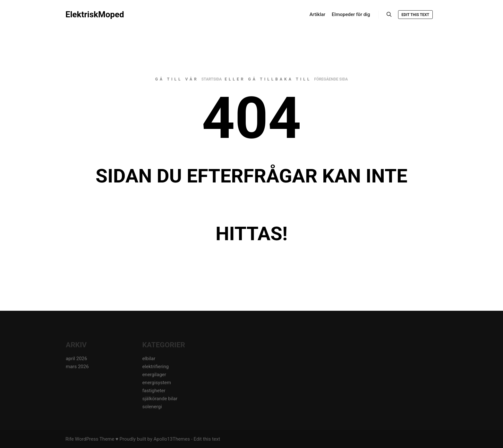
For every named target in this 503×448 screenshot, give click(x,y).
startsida (212, 79)
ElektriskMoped (95, 14)
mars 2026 (77, 367)
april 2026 (76, 359)
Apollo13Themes (172, 439)
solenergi (152, 407)
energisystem (157, 383)
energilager (154, 375)
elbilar (149, 359)
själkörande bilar (160, 399)
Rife (70, 439)
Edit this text (415, 15)
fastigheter (154, 391)
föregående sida (331, 79)
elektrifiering (155, 367)
